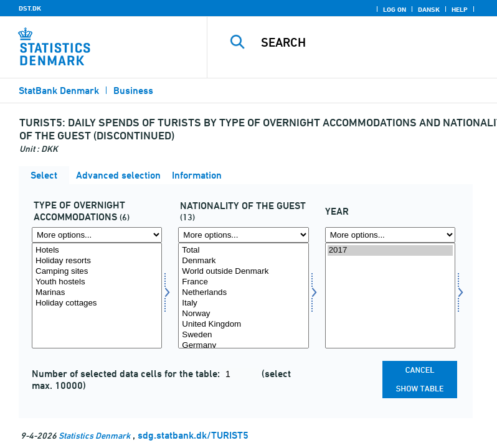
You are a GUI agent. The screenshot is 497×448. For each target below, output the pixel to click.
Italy (243, 303)
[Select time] (390, 296)
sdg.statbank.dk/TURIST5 (193, 435)
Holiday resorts (97, 261)
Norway (243, 314)
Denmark (243, 261)
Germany (243, 346)
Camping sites (97, 272)
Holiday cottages (97, 303)
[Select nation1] (243, 296)
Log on (395, 9)
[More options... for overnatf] (97, 235)
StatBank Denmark (59, 91)
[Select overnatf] (97, 296)
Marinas (97, 293)
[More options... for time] (390, 235)
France (243, 282)
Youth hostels (97, 282)
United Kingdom (243, 324)
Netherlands (243, 293)
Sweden (243, 335)
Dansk (429, 9)
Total (243, 250)
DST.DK (30, 8)
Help (460, 9)
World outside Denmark (243, 272)
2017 (390, 250)
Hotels (97, 250)
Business (133, 91)
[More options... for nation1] (243, 235)
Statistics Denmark (94, 435)
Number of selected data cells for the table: (127, 374)
